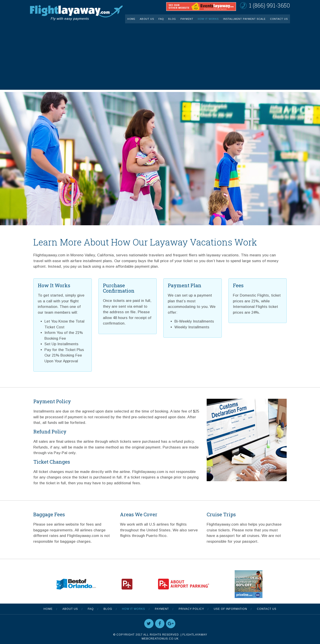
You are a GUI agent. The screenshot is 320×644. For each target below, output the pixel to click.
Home (131, 19)
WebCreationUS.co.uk (160, 639)
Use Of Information (230, 609)
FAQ (161, 19)
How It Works (208, 19)
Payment (187, 19)
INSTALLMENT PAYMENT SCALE (244, 19)
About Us (147, 19)
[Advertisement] (160, 59)
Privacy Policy (191, 609)
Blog (172, 19)
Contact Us (279, 19)
